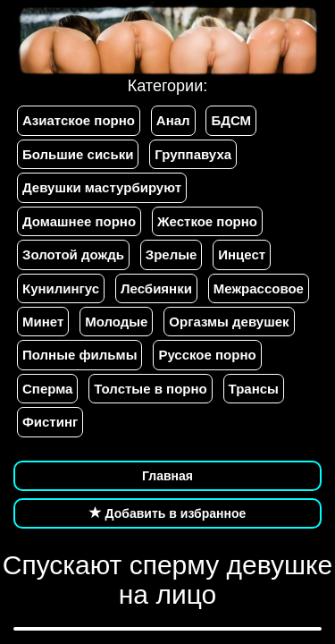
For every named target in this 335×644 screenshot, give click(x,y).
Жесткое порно (207, 221)
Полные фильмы (80, 355)
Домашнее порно (79, 221)
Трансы (254, 389)
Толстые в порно (150, 389)
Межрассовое (259, 288)
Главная (167, 476)
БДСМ (231, 120)
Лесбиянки (156, 288)
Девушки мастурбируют (102, 187)
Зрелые (172, 254)
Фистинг (50, 422)
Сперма (47, 389)
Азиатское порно (79, 120)
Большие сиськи (78, 154)
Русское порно (207, 355)
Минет (43, 322)
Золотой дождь (73, 254)
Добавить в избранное (168, 513)
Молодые (116, 322)
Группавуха (193, 154)
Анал (173, 120)
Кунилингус (61, 288)
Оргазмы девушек (229, 322)
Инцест (242, 254)
